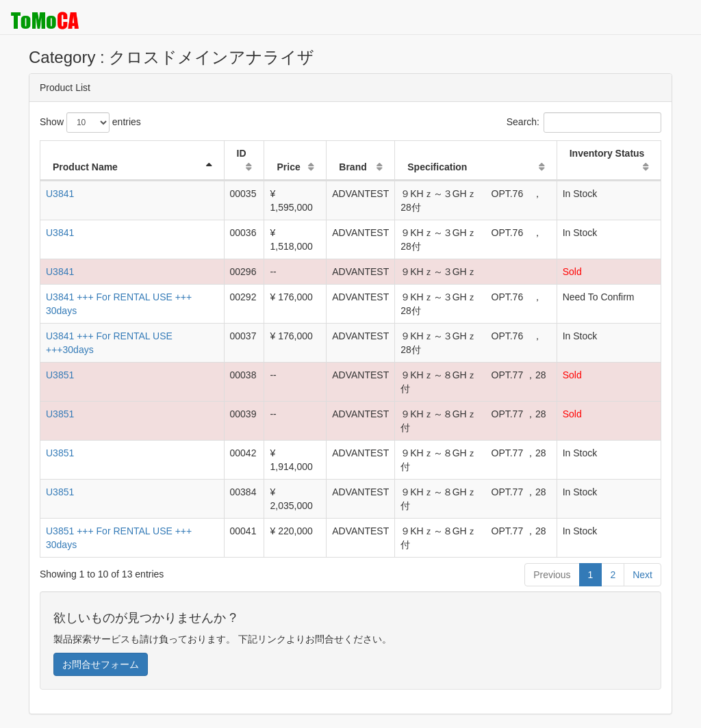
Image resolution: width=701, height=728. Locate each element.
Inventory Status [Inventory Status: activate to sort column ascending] (607, 153)
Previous (552, 575)
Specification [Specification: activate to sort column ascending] (437, 167)
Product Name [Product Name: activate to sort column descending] (85, 167)
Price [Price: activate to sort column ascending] (288, 167)
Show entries (90, 122)
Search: (584, 122)
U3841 (60, 194)
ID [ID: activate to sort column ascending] (242, 153)
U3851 (60, 375)
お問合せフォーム (101, 664)
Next (642, 575)
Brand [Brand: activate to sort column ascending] (353, 167)
